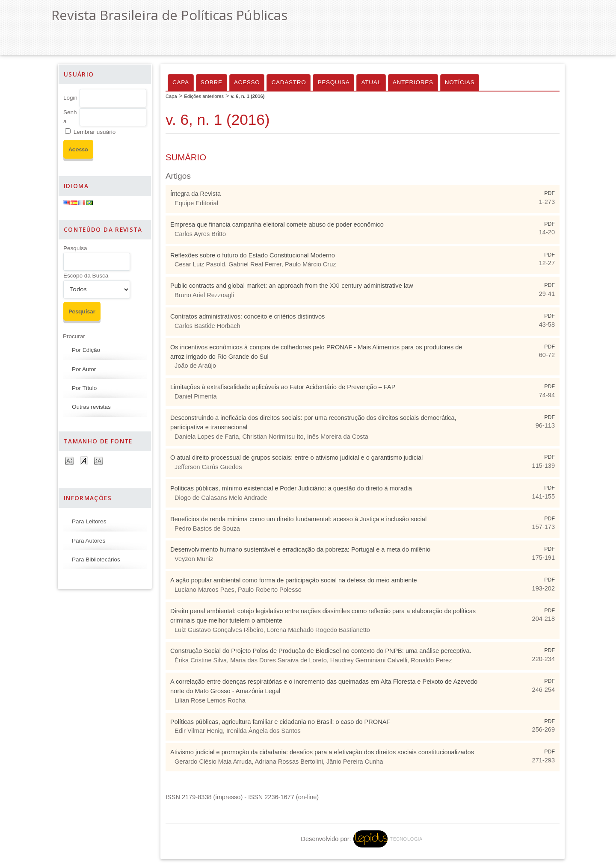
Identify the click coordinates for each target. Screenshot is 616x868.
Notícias (460, 82)
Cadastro (289, 82)
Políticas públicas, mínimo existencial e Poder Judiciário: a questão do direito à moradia (291, 488)
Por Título (84, 388)
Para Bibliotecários (96, 559)
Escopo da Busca (86, 276)
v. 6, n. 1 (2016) (248, 96)
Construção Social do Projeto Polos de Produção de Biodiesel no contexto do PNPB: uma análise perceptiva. (321, 651)
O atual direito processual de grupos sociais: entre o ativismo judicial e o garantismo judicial (296, 458)
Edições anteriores (204, 96)
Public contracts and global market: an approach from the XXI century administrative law (292, 286)
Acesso (247, 82)
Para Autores (89, 541)
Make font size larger (98, 460)
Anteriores (413, 82)
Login (70, 98)
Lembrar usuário (95, 132)
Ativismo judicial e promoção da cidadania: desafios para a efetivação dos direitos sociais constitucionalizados (322, 752)
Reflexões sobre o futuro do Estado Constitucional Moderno (253, 255)
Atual (371, 82)
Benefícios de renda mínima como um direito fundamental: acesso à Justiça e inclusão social (298, 519)
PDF (549, 193)
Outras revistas (91, 407)
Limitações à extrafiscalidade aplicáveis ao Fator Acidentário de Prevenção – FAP (283, 387)
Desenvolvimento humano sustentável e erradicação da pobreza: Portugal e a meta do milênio (300, 549)
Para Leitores (89, 521)
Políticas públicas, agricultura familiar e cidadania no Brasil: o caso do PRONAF (280, 722)
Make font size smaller (69, 460)
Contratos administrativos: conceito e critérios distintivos (247, 316)
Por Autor (84, 369)
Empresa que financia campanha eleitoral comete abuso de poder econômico (277, 224)
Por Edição (86, 350)
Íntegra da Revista (195, 194)
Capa (181, 82)
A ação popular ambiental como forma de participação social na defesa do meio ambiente (294, 580)
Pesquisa (75, 248)
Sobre (212, 82)
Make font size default (84, 460)
